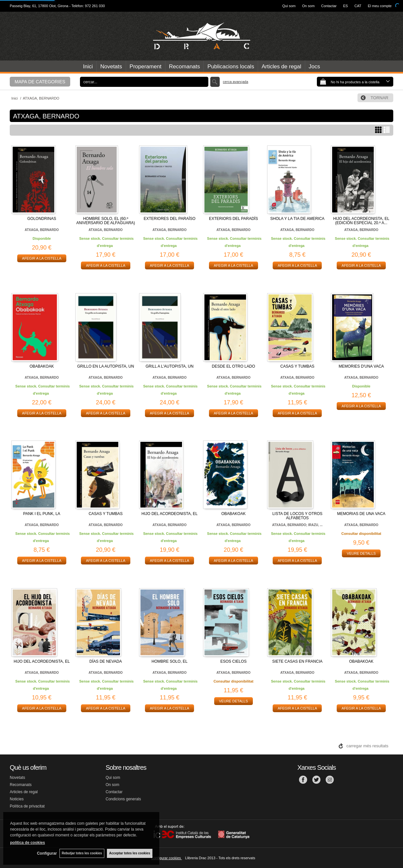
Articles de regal (281, 67)
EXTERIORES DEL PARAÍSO (169, 219)
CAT (358, 6)
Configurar (46, 853)
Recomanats (184, 67)
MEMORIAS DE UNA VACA (361, 514)
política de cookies (27, 842)
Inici (88, 67)
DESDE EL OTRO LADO (234, 366)
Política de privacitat (27, 806)
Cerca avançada (236, 82)
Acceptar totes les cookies (130, 853)
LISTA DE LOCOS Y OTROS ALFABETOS (297, 516)
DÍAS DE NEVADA (106, 661)
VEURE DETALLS (361, 553)
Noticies (17, 799)
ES (346, 6)
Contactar (329, 6)
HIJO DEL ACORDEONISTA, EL (169, 514)
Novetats (111, 67)
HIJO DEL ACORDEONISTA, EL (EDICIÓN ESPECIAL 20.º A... (361, 221)
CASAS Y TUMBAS (298, 366)
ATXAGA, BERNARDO (42, 230)
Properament (146, 67)
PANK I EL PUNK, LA (42, 514)
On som (309, 6)
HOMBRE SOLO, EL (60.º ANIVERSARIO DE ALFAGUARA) (106, 221)
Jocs (314, 67)
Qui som (289, 6)
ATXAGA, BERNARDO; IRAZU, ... (297, 525)
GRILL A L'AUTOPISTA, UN (169, 366)
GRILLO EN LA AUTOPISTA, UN (106, 366)
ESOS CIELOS (234, 661)
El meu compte (380, 6)
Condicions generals (123, 799)
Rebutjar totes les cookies (81, 853)
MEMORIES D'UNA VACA (361, 366)
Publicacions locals (231, 67)
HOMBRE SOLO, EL (169, 661)
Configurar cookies (167, 858)
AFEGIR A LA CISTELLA (42, 258)
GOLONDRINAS (42, 219)
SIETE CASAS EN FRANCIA (298, 661)
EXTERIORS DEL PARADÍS (234, 219)
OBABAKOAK (42, 366)
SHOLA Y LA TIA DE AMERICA (298, 219)
